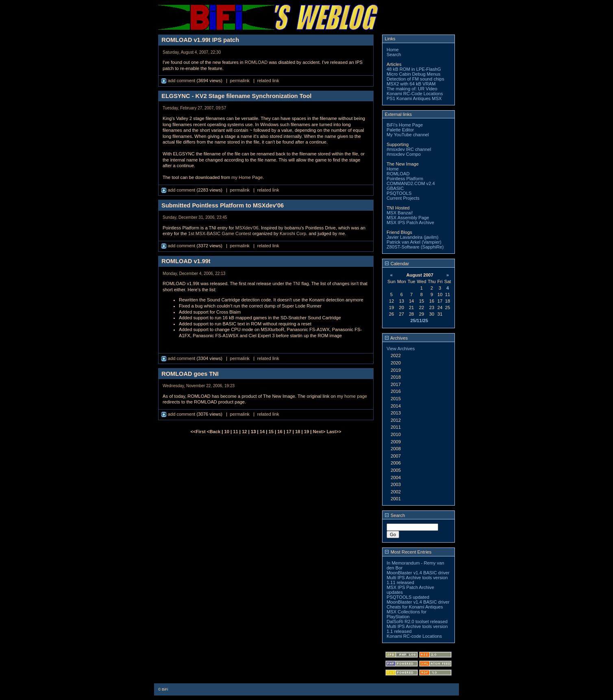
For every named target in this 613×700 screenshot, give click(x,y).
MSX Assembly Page (408, 218)
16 (280, 432)
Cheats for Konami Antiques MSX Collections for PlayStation (415, 612)
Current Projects (403, 198)
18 (298, 432)
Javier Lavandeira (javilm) (412, 237)
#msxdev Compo (404, 154)
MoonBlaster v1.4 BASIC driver (418, 573)
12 (244, 432)
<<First (198, 432)
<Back (214, 432)
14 (262, 432)
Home (393, 50)
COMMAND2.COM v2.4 (411, 183)
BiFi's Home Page (405, 125)
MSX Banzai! (400, 213)
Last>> (334, 432)
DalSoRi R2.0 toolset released (417, 621)
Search (394, 55)
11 (235, 432)
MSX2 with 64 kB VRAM (411, 84)
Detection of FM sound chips (415, 79)
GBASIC (395, 188)
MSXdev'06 (247, 228)
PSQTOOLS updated (408, 597)
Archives (396, 338)
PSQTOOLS (399, 193)
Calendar (397, 264)
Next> (320, 432)
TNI (296, 283)
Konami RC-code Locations (414, 636)
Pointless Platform (405, 179)
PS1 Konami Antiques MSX (414, 98)
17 (289, 432)
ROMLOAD (256, 62)
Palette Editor (400, 130)
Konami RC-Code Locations (415, 94)
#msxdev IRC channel (409, 149)
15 (271, 432)
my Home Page (247, 177)
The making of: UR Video (412, 89)
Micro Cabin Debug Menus (413, 74)
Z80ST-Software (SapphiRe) (415, 247)
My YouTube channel (408, 135)
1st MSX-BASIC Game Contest (220, 233)
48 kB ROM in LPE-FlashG (414, 69)
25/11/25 (419, 321)
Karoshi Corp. (293, 233)
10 (227, 432)
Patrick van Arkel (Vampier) (414, 242)
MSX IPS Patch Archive (410, 222)
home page (356, 396)
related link (268, 81)
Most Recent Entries (408, 552)
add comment (179, 81)
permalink (240, 81)
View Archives (401, 349)
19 (306, 432)
